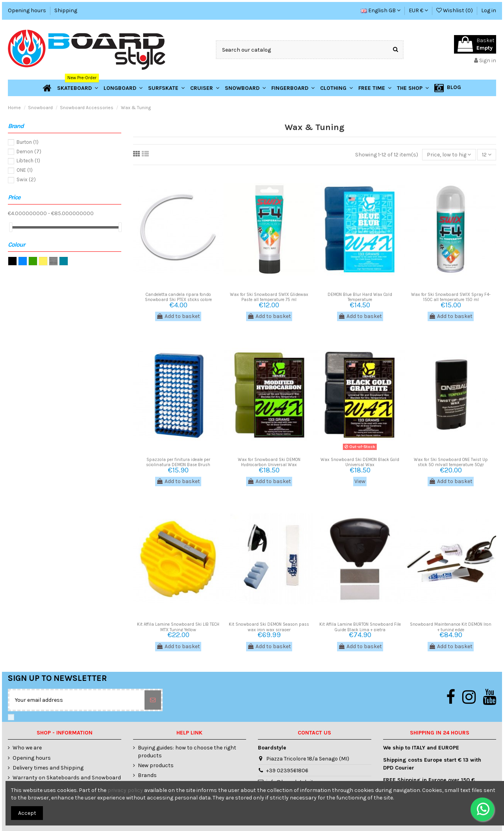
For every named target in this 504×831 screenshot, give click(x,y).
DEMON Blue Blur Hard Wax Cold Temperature (360, 297)
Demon (29, 152)
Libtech (28, 161)
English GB (381, 10)
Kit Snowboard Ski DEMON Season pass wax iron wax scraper (269, 627)
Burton (28, 142)
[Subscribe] (153, 700)
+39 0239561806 (287, 771)
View (360, 481)
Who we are (27, 748)
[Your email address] (77, 700)
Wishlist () (455, 10)
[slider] (11, 227)
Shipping (66, 10)
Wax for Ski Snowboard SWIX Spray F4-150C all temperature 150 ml (451, 297)
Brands (147, 775)
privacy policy (125, 790)
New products (156, 765)
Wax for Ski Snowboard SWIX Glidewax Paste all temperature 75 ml (269, 297)
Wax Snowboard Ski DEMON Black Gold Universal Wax (360, 462)
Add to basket (178, 316)
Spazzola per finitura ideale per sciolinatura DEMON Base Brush (178, 462)
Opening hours (28, 10)
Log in (489, 10)
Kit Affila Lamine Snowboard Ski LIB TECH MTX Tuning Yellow (178, 627)
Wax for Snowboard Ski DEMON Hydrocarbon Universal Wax (269, 462)
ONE (25, 170)
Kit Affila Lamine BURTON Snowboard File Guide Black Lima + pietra (360, 627)
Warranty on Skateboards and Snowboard (67, 778)
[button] (413, 88)
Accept (27, 813)
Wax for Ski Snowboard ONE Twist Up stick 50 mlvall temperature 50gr (451, 462)
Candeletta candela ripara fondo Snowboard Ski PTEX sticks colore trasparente (178, 300)
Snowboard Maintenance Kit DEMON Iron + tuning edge (451, 627)
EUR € (418, 10)
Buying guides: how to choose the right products (187, 752)
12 (487, 155)
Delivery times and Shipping (48, 768)
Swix (26, 179)
